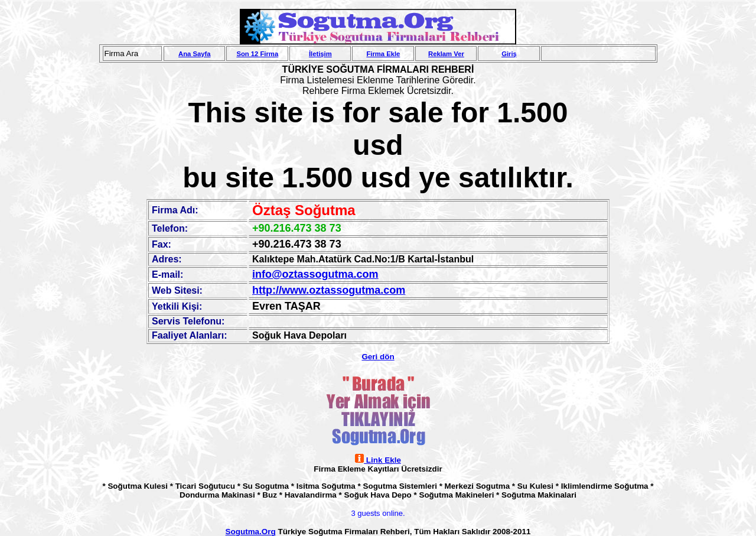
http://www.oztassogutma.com (329, 290)
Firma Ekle (383, 54)
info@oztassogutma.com (315, 274)
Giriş (509, 54)
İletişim (320, 54)
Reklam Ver (446, 54)
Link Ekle (378, 460)
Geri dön (378, 357)
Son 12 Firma (257, 54)
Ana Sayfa (194, 54)
